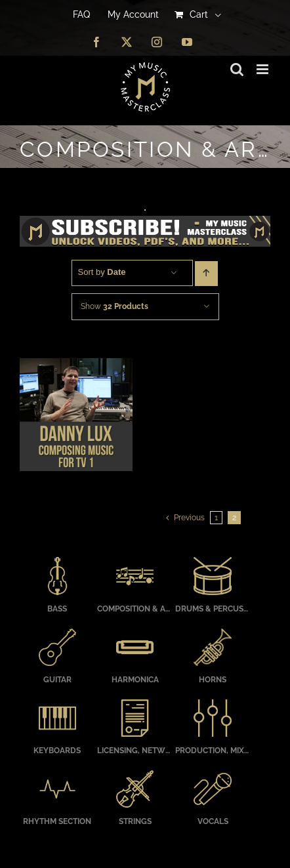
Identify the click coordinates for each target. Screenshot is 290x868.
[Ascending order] (206, 274)
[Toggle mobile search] (237, 69)
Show (114, 306)
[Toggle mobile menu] (263, 69)
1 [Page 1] (216, 518)
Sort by (102, 272)
